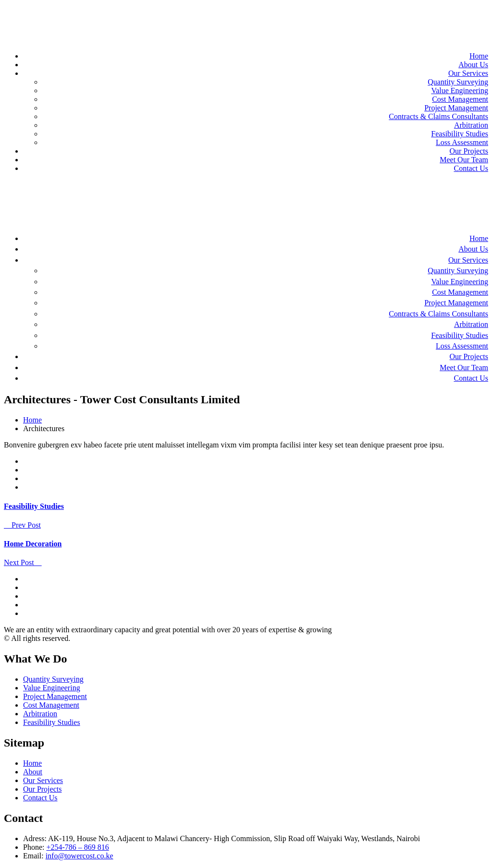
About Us (473, 65)
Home (479, 56)
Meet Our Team (464, 160)
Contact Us (471, 168)
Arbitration (471, 125)
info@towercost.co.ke (80, 856)
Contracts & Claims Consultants (438, 116)
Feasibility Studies (460, 134)
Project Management (456, 108)
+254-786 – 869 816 (77, 847)
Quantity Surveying (458, 82)
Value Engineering (460, 90)
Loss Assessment (462, 142)
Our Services (468, 73)
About (33, 772)
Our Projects (469, 151)
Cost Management (460, 99)
